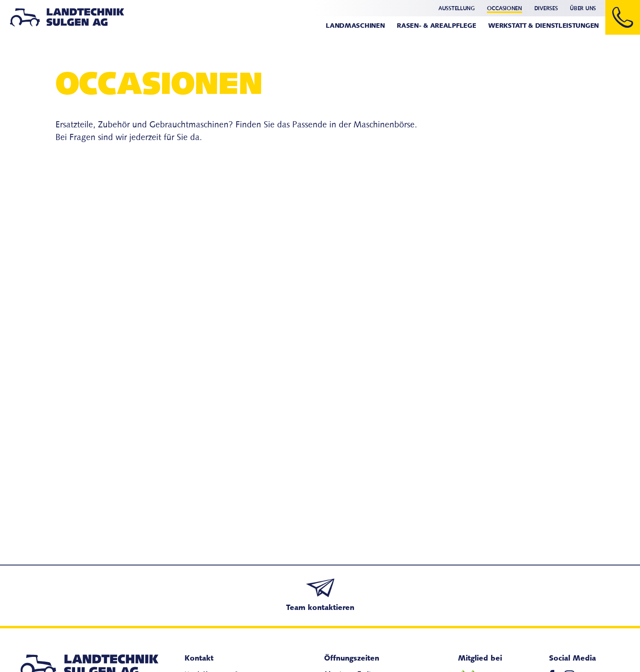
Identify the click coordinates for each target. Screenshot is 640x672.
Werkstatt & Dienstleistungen (543, 26)
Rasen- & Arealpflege (436, 26)
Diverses (546, 9)
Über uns (583, 9)
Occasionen (504, 9)
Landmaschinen (355, 26)
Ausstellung (457, 9)
